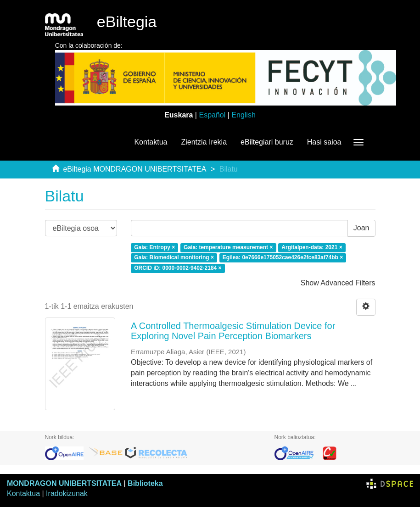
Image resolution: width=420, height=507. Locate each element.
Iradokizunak (67, 493)
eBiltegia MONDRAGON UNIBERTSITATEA (134, 169)
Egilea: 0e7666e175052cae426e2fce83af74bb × (283, 258)
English (243, 115)
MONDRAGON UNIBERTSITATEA (64, 483)
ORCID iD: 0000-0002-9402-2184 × (178, 268)
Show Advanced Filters (338, 283)
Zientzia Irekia (204, 142)
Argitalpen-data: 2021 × (312, 247)
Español (212, 115)
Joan (361, 228)
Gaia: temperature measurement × (228, 247)
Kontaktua (151, 142)
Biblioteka (145, 483)
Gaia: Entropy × (154, 247)
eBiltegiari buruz (267, 142)
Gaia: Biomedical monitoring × (174, 258)
